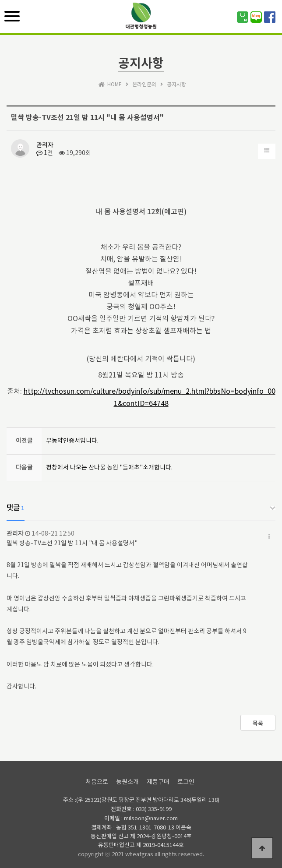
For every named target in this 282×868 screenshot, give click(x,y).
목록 (258, 723)
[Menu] (12, 16)
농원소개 (127, 782)
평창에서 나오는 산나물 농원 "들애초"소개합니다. (109, 468)
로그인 (186, 782)
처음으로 (97, 782)
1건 (45, 153)
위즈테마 (141, 21)
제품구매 (158, 782)
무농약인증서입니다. (72, 441)
